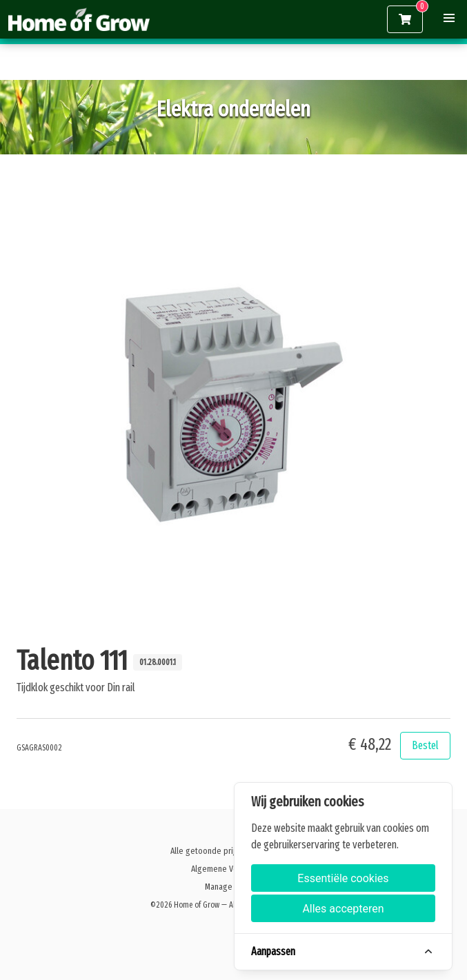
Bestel (425, 745)
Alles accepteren (343, 909)
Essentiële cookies (343, 878)
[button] (449, 18)
